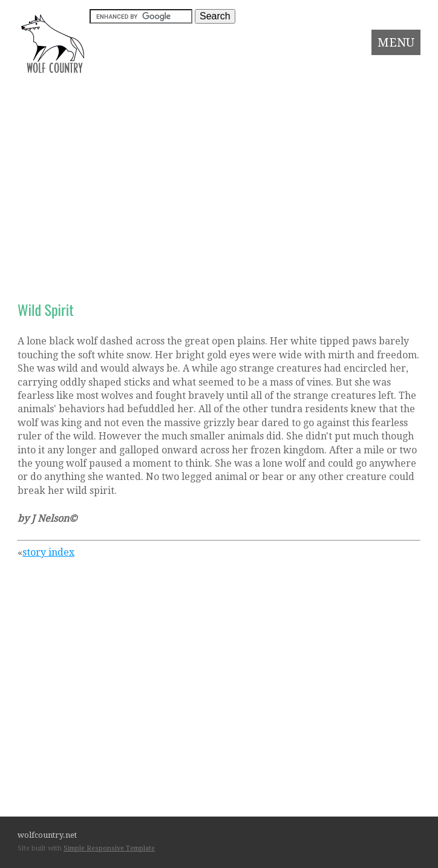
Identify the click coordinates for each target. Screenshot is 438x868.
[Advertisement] (219, 168)
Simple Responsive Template (109, 848)
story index (48, 552)
